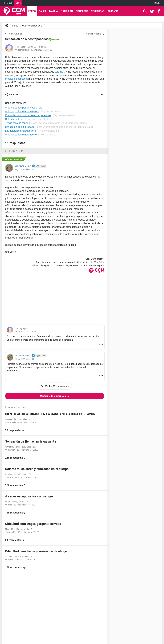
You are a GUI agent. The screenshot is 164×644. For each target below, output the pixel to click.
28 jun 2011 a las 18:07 (25, 169)
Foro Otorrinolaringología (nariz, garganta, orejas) (60, 123)
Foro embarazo (49, 135)
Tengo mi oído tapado (18, 123)
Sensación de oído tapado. (20, 127)
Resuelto (56, 39)
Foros (32, 11)
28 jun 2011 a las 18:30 (25, 332)
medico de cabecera (16, 79)
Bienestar (82, 11)
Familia (53, 11)
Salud (18, 3)
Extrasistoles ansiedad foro (20, 131)
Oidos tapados (13, 119)
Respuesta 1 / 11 (14, 151)
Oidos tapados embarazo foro (22, 135)
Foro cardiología (50, 131)
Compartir (14, 95)
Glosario (113, 11)
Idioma (157, 3)
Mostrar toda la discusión (53, 396)
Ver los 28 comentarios (57, 386)
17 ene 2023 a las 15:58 (42, 50)
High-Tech (8, 3)
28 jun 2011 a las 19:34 (25, 359)
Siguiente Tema (94, 34)
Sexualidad (98, 11)
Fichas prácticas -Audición (38, 119)
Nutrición (67, 11)
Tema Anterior (15, 34)
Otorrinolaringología (32, 26)
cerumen (59, 72)
